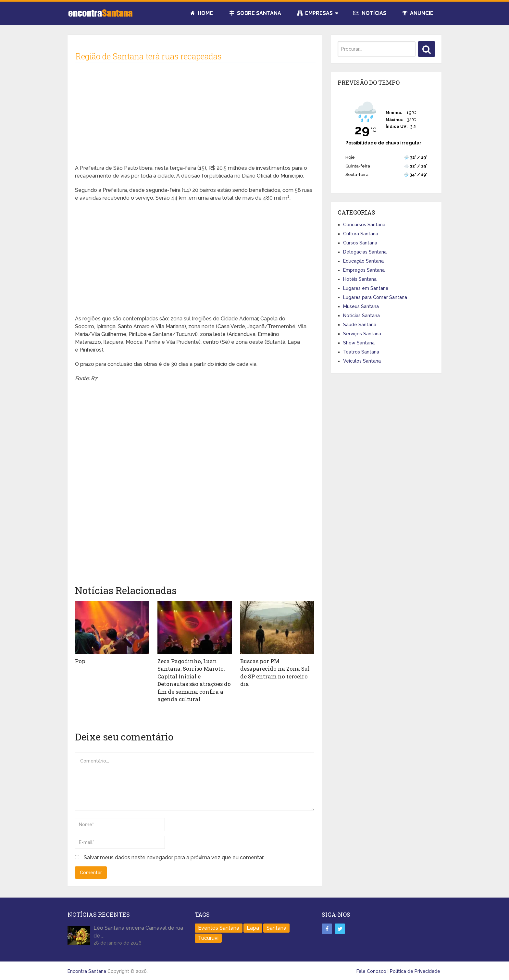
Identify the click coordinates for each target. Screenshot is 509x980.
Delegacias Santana (365, 252)
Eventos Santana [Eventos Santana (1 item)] (219, 926)
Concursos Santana (364, 225)
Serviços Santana (362, 334)
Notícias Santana (361, 316)
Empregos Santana (364, 270)
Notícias (370, 13)
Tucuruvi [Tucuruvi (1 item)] (208, 936)
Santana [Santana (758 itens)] (276, 926)
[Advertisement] (195, 119)
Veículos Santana (362, 361)
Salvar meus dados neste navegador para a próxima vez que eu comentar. (174, 855)
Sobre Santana (255, 13)
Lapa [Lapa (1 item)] (253, 926)
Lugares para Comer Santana (375, 297)
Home (202, 13)
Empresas (315, 13)
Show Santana (359, 343)
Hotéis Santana (360, 279)
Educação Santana (363, 261)
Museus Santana (361, 306)
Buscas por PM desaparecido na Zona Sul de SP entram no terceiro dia (277, 668)
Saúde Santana (360, 325)
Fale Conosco (371, 969)
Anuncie (418, 13)
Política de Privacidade (415, 969)
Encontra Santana (87, 969)
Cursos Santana (360, 243)
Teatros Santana (361, 352)
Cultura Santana (361, 234)
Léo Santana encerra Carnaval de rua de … (138, 930)
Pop (80, 661)
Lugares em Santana (366, 288)
